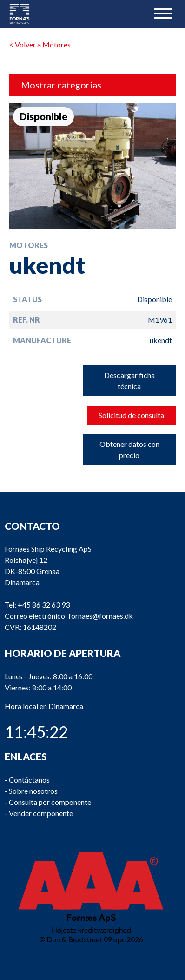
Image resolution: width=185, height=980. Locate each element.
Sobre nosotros (33, 790)
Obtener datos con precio (129, 449)
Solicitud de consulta (131, 415)
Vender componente (41, 813)
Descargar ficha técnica (129, 381)
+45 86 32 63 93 (44, 605)
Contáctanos (29, 779)
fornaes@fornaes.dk (101, 616)
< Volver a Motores (40, 44)
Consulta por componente (50, 801)
